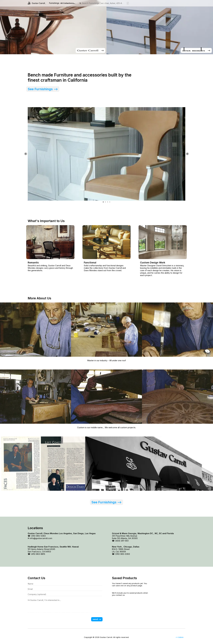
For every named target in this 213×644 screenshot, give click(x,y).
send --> (97, 619)
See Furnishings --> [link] (43, 89)
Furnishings (63, 3)
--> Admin (179, 637)
